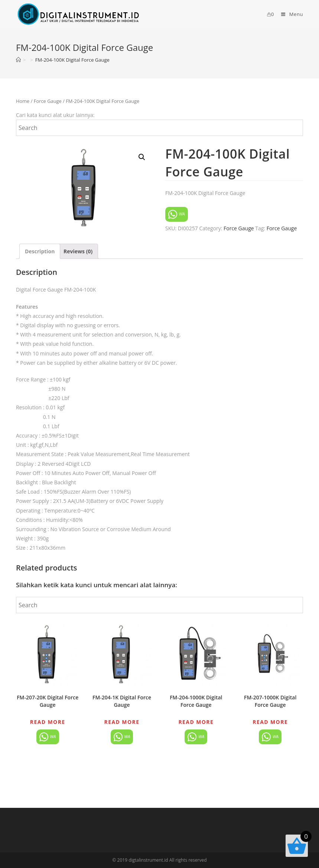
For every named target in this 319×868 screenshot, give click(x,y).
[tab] (40, 251)
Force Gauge (48, 101)
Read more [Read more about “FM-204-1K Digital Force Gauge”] (122, 722)
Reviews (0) (78, 251)
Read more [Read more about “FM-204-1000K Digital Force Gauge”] (196, 722)
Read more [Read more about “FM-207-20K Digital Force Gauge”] (48, 722)
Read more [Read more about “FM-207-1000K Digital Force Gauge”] (270, 722)
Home (23, 101)
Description (40, 251)
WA (177, 214)
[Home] (18, 60)
